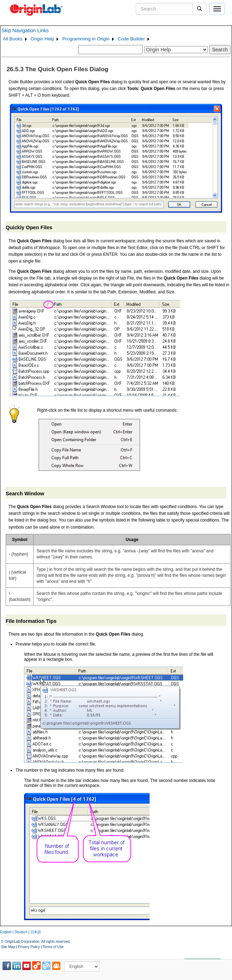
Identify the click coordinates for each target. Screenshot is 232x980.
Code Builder (131, 39)
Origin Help (43, 39)
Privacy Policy (29, 947)
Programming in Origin (86, 39)
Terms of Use (53, 947)
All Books (13, 39)
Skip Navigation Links (25, 30)
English (6, 932)
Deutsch (21, 932)
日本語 (36, 932)
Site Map (8, 947)
